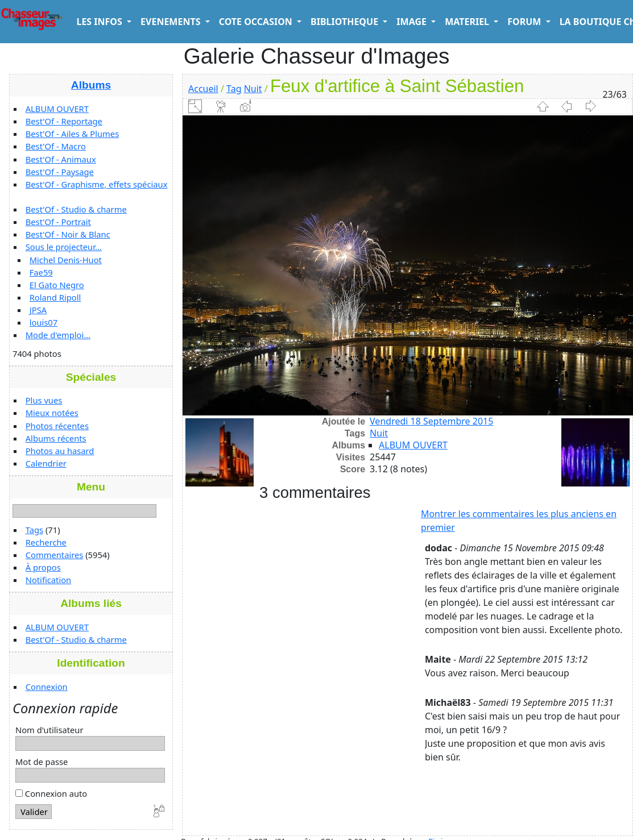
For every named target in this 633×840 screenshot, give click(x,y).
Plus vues (44, 400)
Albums (91, 85)
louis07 (44, 322)
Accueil (203, 89)
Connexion (47, 687)
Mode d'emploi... (58, 335)
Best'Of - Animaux (61, 159)
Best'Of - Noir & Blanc (68, 234)
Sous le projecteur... (64, 247)
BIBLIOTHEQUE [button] (346, 22)
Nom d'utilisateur (49, 730)
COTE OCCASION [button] (257, 22)
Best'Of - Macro (56, 146)
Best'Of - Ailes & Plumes (72, 134)
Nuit (253, 89)
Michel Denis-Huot (66, 260)
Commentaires (55, 555)
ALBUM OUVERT (57, 109)
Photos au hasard (60, 451)
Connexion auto (51, 793)
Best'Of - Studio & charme (76, 209)
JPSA (38, 310)
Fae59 (41, 272)
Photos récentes (57, 426)
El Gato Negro (57, 285)
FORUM (525, 22)
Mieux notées (52, 413)
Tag (234, 89)
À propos (43, 567)
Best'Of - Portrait (58, 222)
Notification (49, 580)
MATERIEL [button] (468, 22)
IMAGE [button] (413, 22)
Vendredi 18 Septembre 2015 (431, 421)
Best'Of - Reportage (64, 121)
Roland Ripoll (55, 297)
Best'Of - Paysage (60, 172)
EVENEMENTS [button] (172, 22)
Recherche (46, 542)
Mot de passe (42, 762)
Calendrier (46, 463)
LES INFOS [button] (100, 22)
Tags (34, 530)
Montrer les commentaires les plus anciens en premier (519, 521)
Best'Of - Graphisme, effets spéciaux (97, 184)
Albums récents (56, 438)
